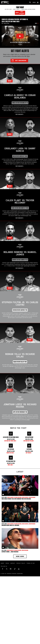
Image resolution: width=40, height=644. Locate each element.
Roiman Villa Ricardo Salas (20, 356)
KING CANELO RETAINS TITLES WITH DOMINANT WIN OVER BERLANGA (16, 499)
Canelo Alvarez (25, 497)
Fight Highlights (20, 114)
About (3, 563)
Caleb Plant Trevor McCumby (20, 202)
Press (7, 563)
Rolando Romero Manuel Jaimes (20, 254)
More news (20, 557)
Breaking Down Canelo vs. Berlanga (10, 525)
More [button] (36, 23)
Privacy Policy (21, 563)
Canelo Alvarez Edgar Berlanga (20, 97)
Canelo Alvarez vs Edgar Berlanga (14, 497)
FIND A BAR (11, 465)
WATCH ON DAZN (11, 453)
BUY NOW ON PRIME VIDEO (11, 441)
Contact (13, 563)
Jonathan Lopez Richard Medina (20, 406)
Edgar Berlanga (32, 497)
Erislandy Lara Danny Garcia (20, 150)
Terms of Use (31, 563)
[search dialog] (30, 2)
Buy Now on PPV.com (29, 441)
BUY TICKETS (29, 453)
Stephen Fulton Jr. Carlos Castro (20, 304)
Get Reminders (19, 61)
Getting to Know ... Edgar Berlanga (10, 552)
